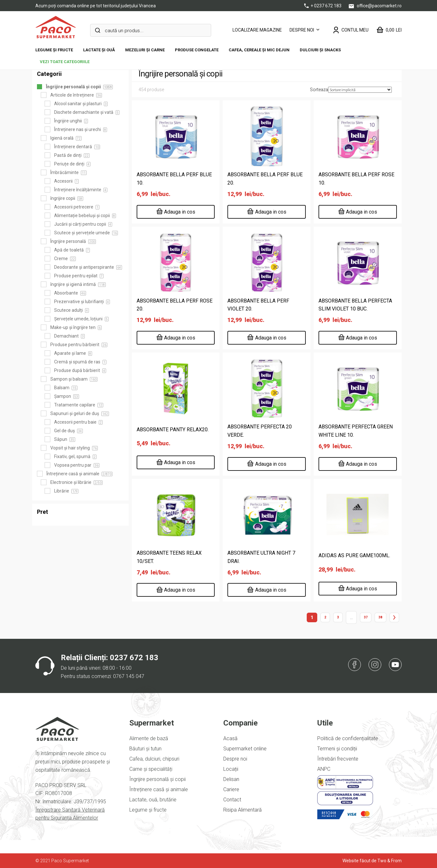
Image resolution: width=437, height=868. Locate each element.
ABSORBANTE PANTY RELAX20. (173, 430)
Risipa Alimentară (243, 810)
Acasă (230, 738)
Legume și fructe (54, 50)
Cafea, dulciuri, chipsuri (154, 759)
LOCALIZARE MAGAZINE (257, 30)
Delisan (231, 779)
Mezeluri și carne (145, 50)
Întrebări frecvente (338, 759)
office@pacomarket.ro (375, 6)
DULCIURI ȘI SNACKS (320, 50)
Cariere (231, 789)
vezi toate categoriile (65, 62)
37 (366, 617)
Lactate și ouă (99, 50)
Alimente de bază (149, 738)
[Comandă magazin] (360, 90)
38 (380, 617)
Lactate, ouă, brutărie (153, 800)
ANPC (324, 769)
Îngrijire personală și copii (158, 779)
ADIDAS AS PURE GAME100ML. (354, 555)
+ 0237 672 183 (323, 6)
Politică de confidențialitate (348, 738)
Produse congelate (197, 50)
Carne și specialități (151, 769)
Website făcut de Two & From (372, 861)
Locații (231, 769)
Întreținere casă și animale (159, 789)
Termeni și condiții (337, 749)
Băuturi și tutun (145, 749)
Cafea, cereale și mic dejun (259, 50)
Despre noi (302, 30)
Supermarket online (245, 749)
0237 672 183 (134, 658)
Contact (232, 800)
